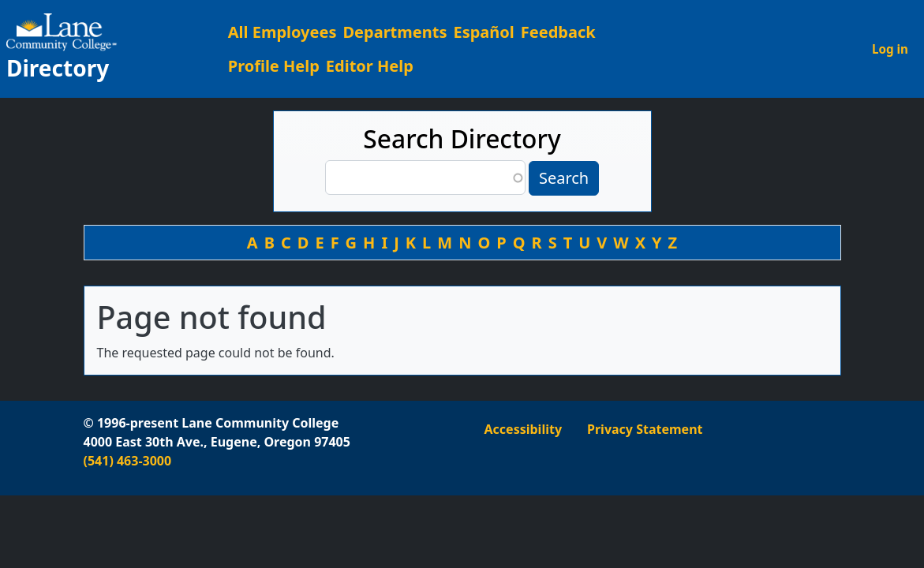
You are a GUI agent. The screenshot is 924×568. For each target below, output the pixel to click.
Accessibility (524, 429)
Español (483, 32)
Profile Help (274, 66)
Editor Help (370, 66)
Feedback (558, 32)
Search (564, 178)
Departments (395, 32)
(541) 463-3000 (128, 461)
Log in (890, 49)
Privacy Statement (645, 429)
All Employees (282, 32)
